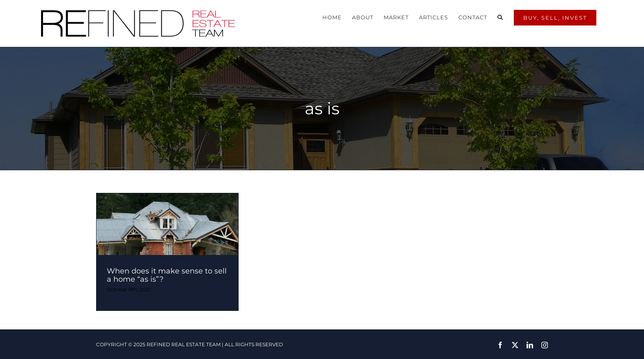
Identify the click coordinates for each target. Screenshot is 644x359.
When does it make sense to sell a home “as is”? (167, 269)
